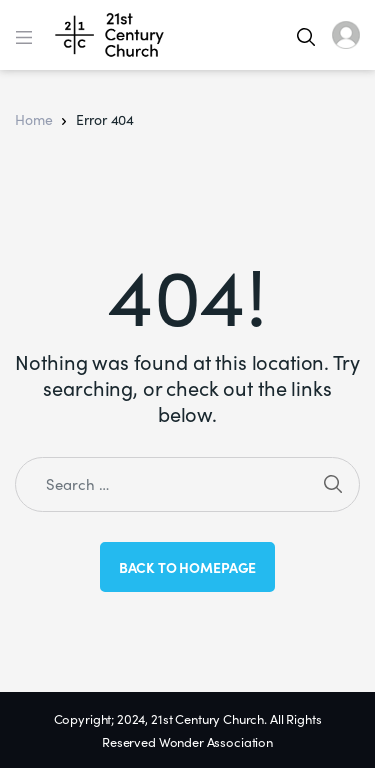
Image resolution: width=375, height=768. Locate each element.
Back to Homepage (188, 567)
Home (33, 119)
